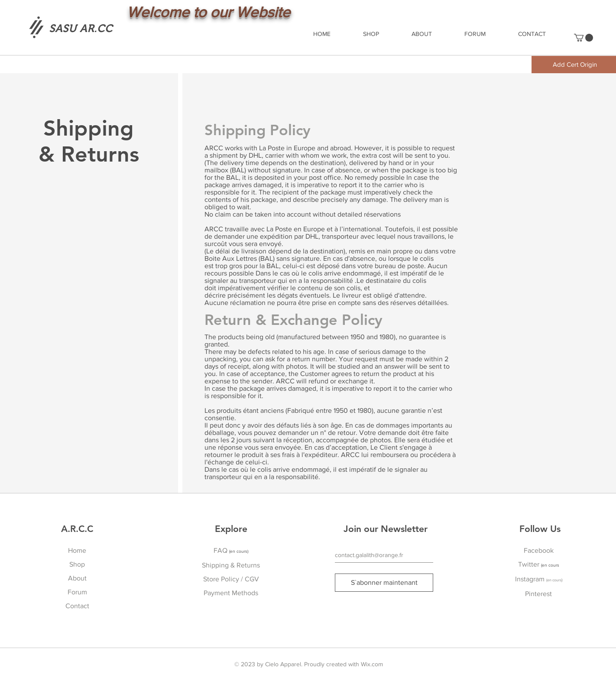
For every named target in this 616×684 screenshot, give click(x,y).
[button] (584, 38)
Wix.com (372, 664)
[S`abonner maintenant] (384, 583)
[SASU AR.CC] (81, 28)
